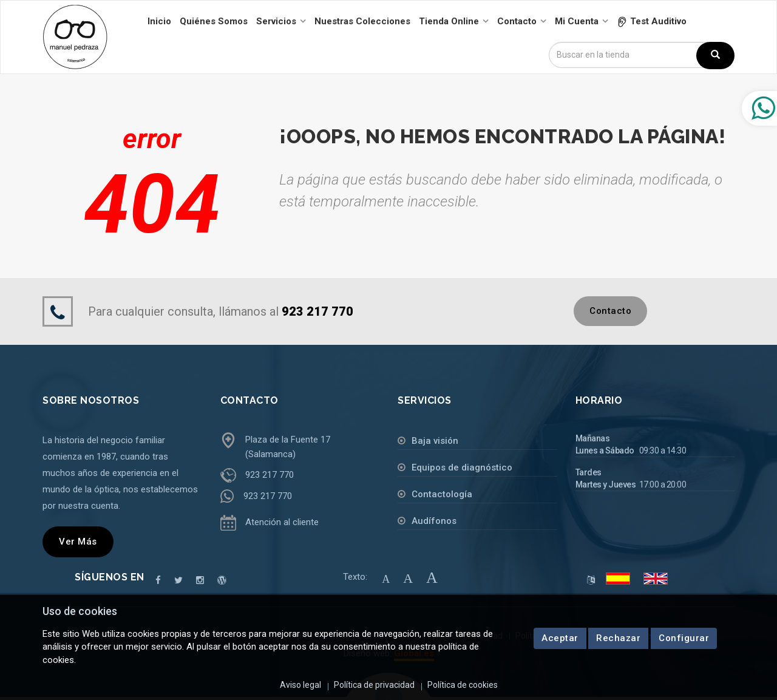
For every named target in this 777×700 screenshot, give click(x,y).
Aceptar (560, 638)
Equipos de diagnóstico (462, 467)
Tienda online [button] (449, 21)
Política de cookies (463, 685)
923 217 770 (270, 475)
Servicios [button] (276, 21)
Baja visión (435, 441)
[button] (652, 21)
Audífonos (434, 521)
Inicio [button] (159, 21)
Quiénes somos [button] (214, 21)
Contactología (442, 494)
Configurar (684, 638)
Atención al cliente (282, 522)
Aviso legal (300, 685)
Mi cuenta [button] (577, 21)
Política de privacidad (374, 685)
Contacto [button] (517, 21)
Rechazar (618, 638)
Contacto (610, 311)
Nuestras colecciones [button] (362, 21)
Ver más (78, 542)
